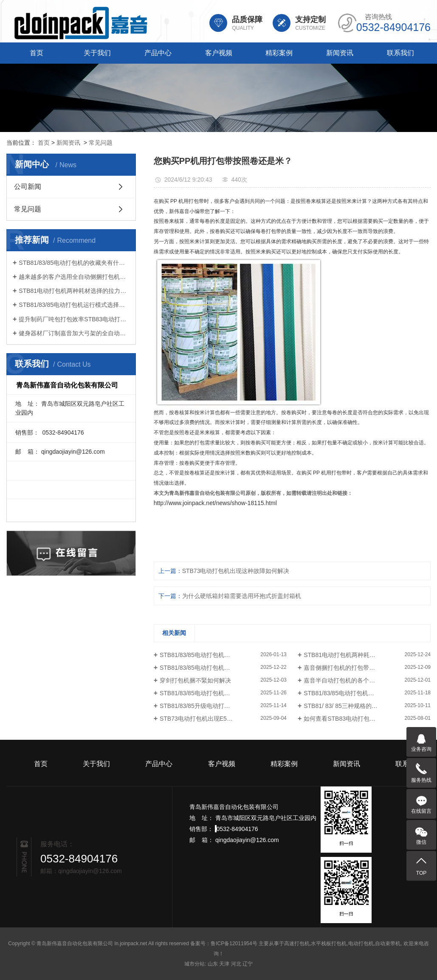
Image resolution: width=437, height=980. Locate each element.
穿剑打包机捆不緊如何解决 (195, 680)
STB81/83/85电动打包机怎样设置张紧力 (213, 693)
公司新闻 (28, 187)
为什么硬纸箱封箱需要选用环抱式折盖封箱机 (242, 596)
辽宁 (248, 964)
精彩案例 (279, 53)
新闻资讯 (340, 53)
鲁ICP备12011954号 (234, 943)
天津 (224, 964)
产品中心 (158, 53)
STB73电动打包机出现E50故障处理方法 (213, 719)
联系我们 (400, 53)
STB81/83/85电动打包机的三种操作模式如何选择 (367, 693)
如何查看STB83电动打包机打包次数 (351, 719)
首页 (37, 53)
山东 (213, 964)
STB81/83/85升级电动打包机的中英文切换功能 (222, 706)
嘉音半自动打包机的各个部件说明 (348, 680)
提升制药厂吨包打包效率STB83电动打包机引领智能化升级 (74, 319)
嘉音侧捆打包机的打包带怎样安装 (348, 668)
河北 (236, 964)
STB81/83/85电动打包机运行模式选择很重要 (74, 305)
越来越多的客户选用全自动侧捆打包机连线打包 (74, 277)
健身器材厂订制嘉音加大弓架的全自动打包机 (74, 333)
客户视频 (219, 53)
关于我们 (97, 53)
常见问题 (101, 143)
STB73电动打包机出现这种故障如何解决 (236, 571)
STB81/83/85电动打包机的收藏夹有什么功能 (74, 263)
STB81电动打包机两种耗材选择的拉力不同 (74, 291)
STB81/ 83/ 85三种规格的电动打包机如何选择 (364, 706)
